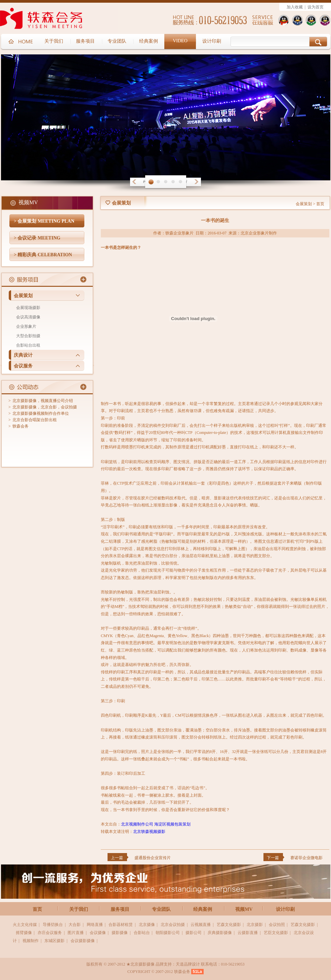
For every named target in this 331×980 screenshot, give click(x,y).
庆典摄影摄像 (220, 933)
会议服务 (23, 366)
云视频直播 (201, 925)
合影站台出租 (28, 345)
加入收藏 (295, 7)
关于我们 (79, 909)
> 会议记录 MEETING (37, 238)
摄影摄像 (120, 933)
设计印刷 (285, 909)
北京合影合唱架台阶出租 (35, 420)
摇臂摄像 (24, 933)
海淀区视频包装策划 (172, 824)
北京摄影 (255, 925)
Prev (134, 182)
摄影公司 (194, 933)
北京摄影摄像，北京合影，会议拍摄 (45, 407)
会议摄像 (98, 933)
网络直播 (95, 925)
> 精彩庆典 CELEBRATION (43, 255)
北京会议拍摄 (173, 925)
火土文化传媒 (25, 925)
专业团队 (161, 909)
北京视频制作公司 (137, 824)
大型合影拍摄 (28, 336)
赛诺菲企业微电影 (306, 858)
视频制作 (31, 941)
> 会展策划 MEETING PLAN (44, 221)
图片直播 (76, 933)
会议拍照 (277, 925)
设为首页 (316, 7)
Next (197, 182)
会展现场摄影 (28, 308)
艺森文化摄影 (229, 925)
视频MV (244, 909)
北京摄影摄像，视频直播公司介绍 (43, 401)
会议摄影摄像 (83, 941)
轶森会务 (20, 426)
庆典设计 (23, 355)
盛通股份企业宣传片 (153, 858)
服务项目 (120, 909)
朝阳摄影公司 (168, 933)
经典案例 (203, 909)
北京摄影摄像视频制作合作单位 (41, 413)
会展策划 (23, 296)
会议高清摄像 (28, 317)
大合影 (75, 925)
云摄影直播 (248, 933)
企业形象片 (26, 326)
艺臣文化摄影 (276, 933)
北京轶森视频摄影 (149, 832)
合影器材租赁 (121, 925)
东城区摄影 (54, 941)
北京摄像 (147, 925)
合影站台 (142, 933)
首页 (320, 204)
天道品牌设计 (188, 964)
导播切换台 (53, 925)
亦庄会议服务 (50, 933)
